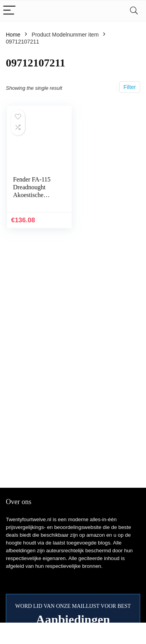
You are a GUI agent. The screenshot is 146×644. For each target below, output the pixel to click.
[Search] (134, 11)
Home (13, 35)
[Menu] (9, 11)
